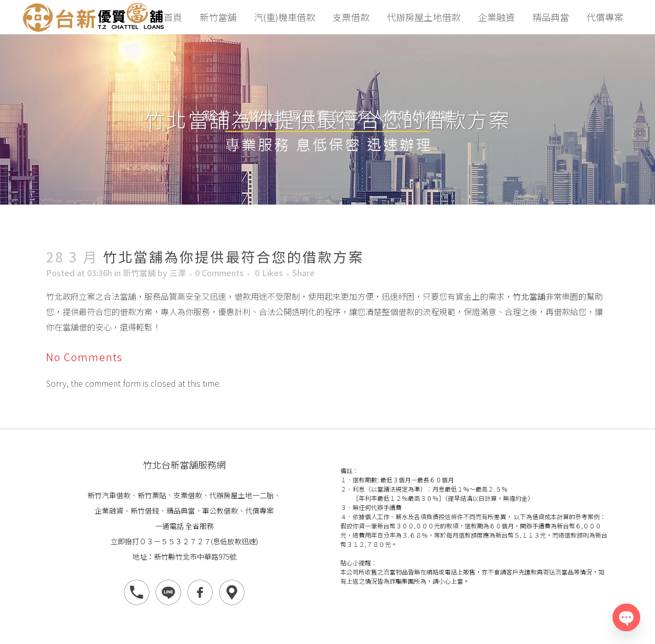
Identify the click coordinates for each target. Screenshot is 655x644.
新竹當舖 (139, 273)
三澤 (178, 273)
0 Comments (219, 273)
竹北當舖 (529, 296)
